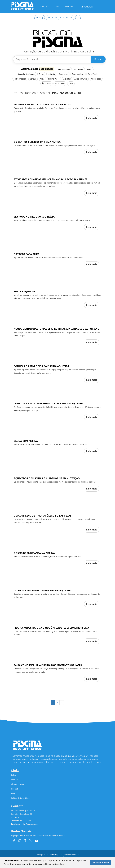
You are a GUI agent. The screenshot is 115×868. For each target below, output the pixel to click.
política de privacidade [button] (53, 864)
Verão (90, 69)
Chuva (41, 74)
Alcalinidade (96, 79)
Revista (53, 18)
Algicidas (67, 79)
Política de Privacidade (21, 798)
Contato (69, 6)
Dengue (33, 79)
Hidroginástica (20, 79)
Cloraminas (63, 74)
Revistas (15, 780)
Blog (40, 18)
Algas (42, 79)
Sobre (14, 775)
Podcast (67, 18)
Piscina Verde (54, 79)
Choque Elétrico (64, 69)
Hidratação (79, 69)
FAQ (57, 6)
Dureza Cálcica (78, 74)
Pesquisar (87, 7)
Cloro (71, 84)
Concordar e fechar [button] (101, 862)
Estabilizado (60, 84)
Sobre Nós (45, 6)
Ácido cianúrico (81, 79)
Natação (51, 74)
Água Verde (93, 74)
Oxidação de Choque (26, 74)
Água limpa (47, 84)
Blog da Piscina (17, 784)
